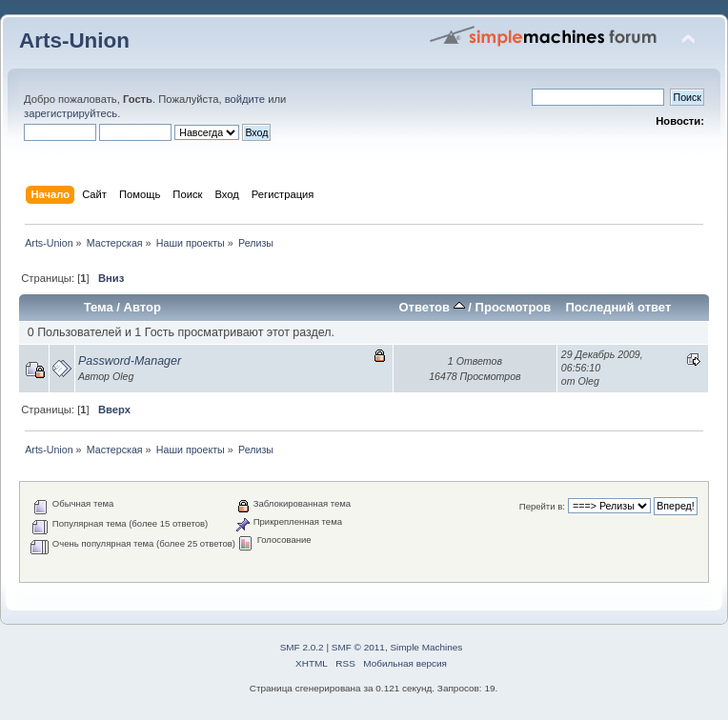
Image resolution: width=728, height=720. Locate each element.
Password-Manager (130, 361)
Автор (142, 307)
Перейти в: (542, 506)
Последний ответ (618, 307)
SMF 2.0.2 (302, 647)
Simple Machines (426, 647)
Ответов (431, 307)
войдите (245, 99)
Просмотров (514, 307)
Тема (99, 307)
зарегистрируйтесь (71, 113)
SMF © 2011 (358, 647)
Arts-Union (74, 40)
